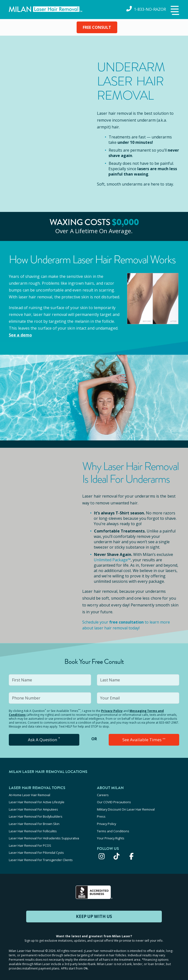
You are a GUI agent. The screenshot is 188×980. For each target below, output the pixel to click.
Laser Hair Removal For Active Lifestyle (37, 802)
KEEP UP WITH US (94, 910)
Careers (103, 795)
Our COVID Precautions (114, 802)
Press (101, 815)
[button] (174, 11)
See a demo (20, 335)
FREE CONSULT (97, 27)
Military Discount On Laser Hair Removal (126, 808)
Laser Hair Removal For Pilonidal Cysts (36, 848)
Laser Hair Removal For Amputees (33, 808)
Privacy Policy (112, 711)
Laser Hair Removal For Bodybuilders (36, 815)
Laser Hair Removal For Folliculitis (33, 828)
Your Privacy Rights (111, 834)
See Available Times (144, 740)
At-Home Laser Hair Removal (29, 795)
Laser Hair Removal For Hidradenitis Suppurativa (44, 834)
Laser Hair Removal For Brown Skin (34, 821)
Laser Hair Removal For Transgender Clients (41, 854)
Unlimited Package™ (112, 560)
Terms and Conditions (113, 828)
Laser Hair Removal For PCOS (30, 841)
